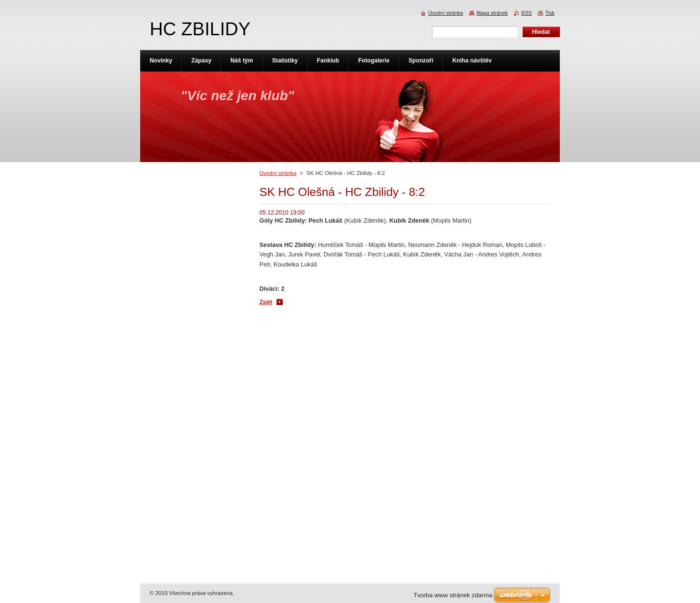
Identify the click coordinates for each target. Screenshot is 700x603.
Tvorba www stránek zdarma (453, 595)
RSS (526, 13)
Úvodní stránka (278, 173)
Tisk (550, 13)
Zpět (266, 302)
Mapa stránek (492, 13)
